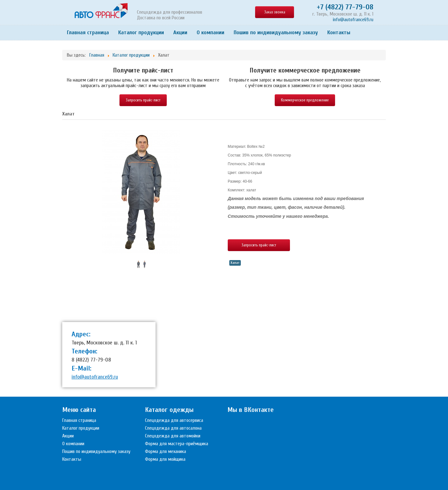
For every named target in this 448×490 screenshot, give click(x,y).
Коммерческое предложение (305, 100)
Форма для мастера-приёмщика (177, 444)
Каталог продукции (141, 33)
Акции (180, 33)
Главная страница (88, 33)
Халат (235, 263)
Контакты (339, 33)
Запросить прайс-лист (143, 100)
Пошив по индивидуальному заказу (276, 33)
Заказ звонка (275, 12)
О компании (210, 33)
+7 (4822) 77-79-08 (345, 7)
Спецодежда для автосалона (173, 428)
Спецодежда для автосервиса (174, 420)
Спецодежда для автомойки (173, 436)
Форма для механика (166, 451)
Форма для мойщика (165, 459)
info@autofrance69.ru (353, 20)
